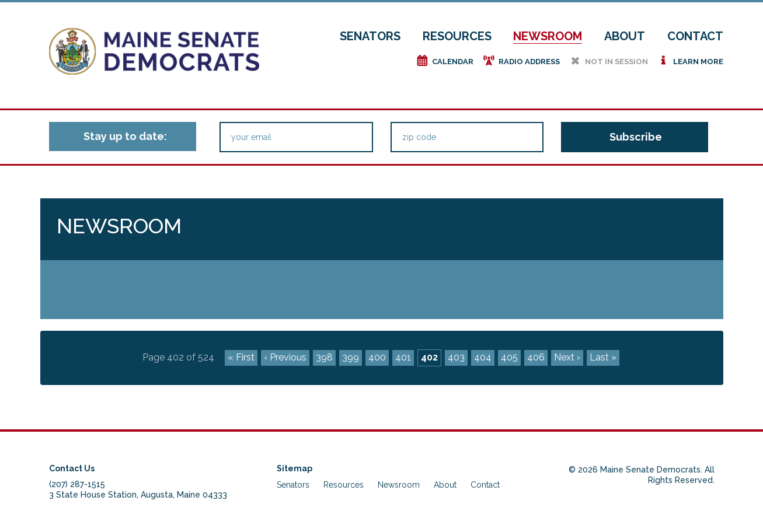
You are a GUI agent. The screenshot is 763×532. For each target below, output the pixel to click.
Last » (603, 357)
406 (536, 357)
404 (483, 357)
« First (241, 357)
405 (509, 357)
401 (403, 357)
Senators (370, 36)
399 (351, 357)
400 (377, 357)
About (625, 36)
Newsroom (548, 36)
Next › (567, 357)
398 (324, 357)
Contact (695, 36)
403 (456, 357)
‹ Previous (285, 357)
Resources (457, 36)
